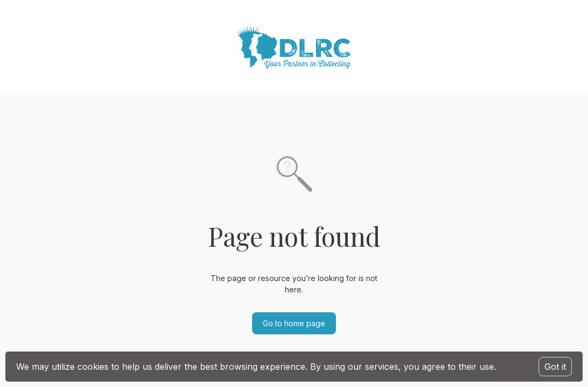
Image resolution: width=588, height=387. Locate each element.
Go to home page (294, 323)
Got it (555, 367)
